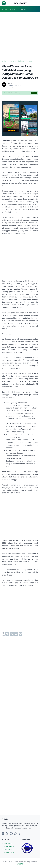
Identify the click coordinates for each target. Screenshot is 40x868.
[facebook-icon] (3, 834)
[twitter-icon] (7, 834)
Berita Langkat (8, 846)
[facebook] (7, 634)
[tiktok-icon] (20, 834)
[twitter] (12, 634)
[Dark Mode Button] (37, 3)
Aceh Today (7, 843)
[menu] (4, 3)
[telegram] (20, 634)
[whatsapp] (16, 634)
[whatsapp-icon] (15, 834)
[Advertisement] (20, 36)
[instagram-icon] (11, 834)
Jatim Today (7, 849)
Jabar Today (20, 3)
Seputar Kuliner (8, 852)
